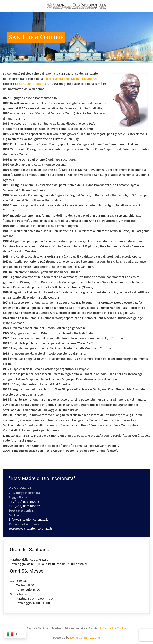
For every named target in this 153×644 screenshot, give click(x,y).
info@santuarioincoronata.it (28, 519)
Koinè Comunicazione (85, 637)
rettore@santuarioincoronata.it (31, 528)
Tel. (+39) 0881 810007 (24, 506)
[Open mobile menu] (5, 6)
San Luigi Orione (30, 84)
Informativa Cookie (113, 628)
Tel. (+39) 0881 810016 (24, 502)
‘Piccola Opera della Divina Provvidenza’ (71, 79)
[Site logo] (76, 6)
